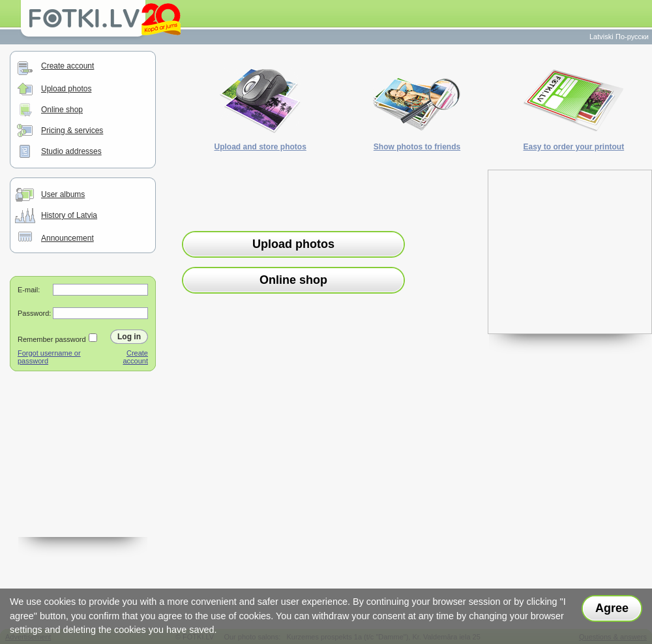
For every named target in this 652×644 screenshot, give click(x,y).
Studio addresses (71, 151)
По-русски (632, 37)
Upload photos (66, 89)
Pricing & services (72, 130)
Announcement (67, 238)
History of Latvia (69, 215)
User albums (63, 194)
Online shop (62, 110)
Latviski (601, 37)
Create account (67, 66)
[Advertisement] (83, 472)
